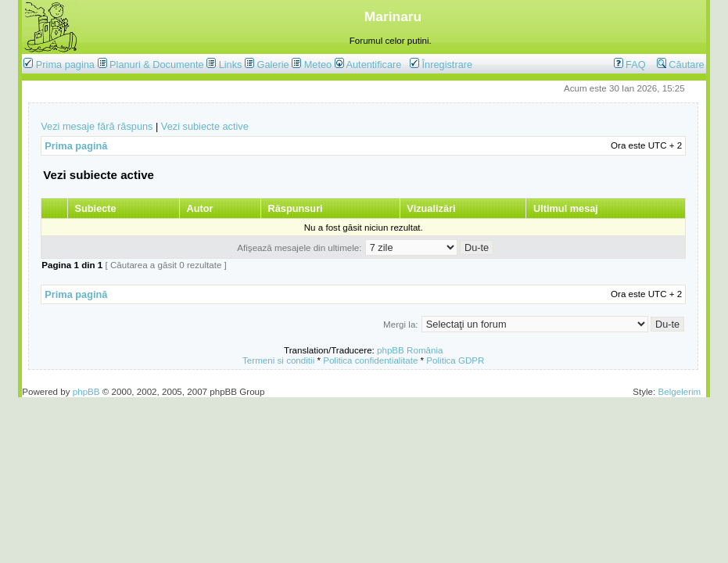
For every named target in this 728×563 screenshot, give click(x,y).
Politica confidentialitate (370, 360)
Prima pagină (76, 146)
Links (231, 65)
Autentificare (368, 65)
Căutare (681, 65)
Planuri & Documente (156, 65)
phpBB (86, 391)
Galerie (273, 65)
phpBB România (410, 350)
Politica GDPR (455, 360)
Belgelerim (679, 391)
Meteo (318, 65)
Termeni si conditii (278, 360)
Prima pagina (65, 65)
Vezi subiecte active (205, 126)
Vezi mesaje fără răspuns (97, 126)
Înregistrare (441, 65)
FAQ (630, 65)
